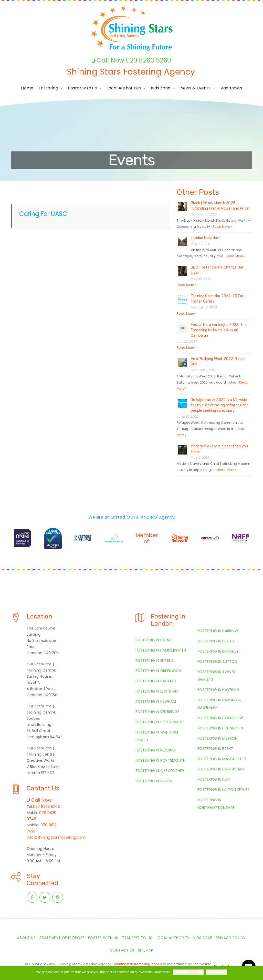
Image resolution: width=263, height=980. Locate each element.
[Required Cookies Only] (257, 973)
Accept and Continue (188, 972)
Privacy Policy (217, 972)
